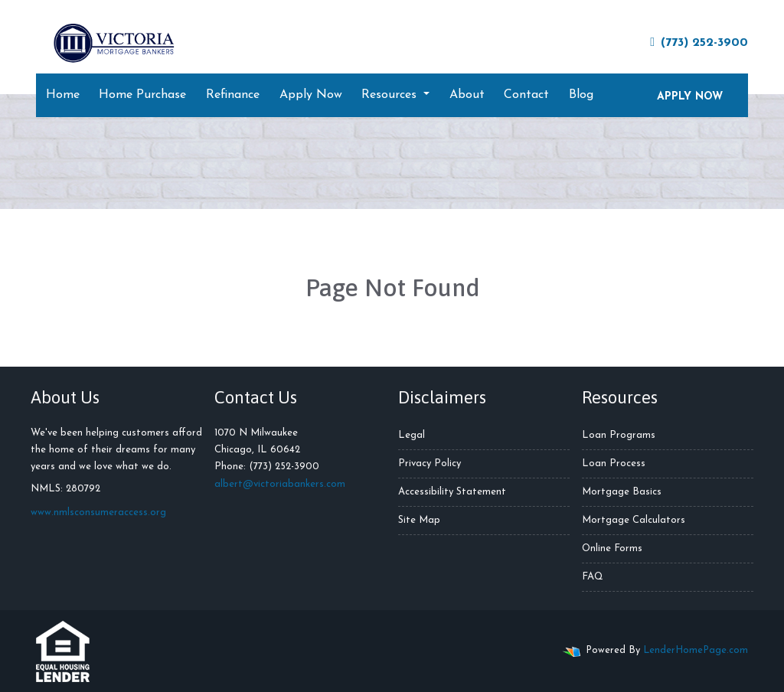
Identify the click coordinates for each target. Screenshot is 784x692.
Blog (581, 95)
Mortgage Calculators (634, 520)
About (467, 95)
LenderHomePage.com (696, 650)
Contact (526, 95)
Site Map (419, 520)
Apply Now (311, 95)
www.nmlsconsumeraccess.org (98, 512)
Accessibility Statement (452, 492)
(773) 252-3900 (699, 42)
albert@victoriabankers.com (280, 484)
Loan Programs (619, 435)
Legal (412, 435)
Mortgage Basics (622, 492)
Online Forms (612, 548)
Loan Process (614, 464)
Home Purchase (142, 95)
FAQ (593, 577)
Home (63, 95)
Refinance (233, 95)
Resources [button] (391, 95)
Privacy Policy (430, 464)
